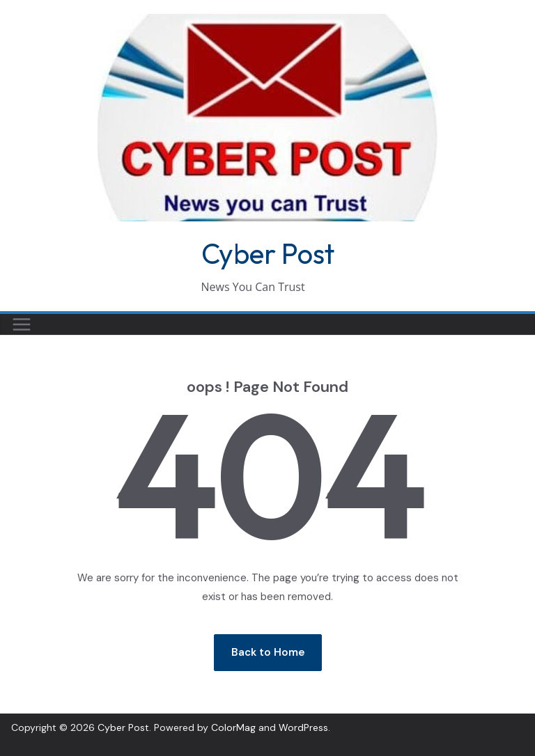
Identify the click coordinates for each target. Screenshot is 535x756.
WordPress (303, 727)
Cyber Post (268, 253)
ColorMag (233, 727)
